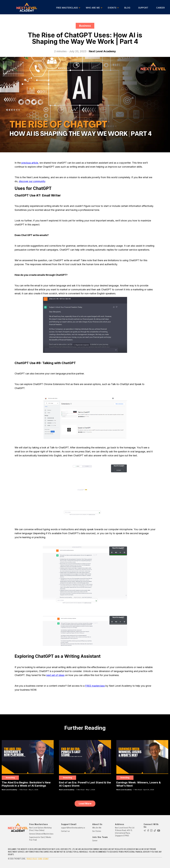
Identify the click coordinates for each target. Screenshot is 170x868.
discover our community (32, 181)
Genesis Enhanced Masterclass (41, 834)
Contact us (65, 831)
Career (95, 841)
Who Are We (97, 828)
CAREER (160, 8)
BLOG (127, 8)
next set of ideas (55, 675)
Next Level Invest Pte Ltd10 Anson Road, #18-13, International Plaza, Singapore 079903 (125, 832)
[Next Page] (85, 804)
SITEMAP (46, 859)
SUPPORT (143, 8)
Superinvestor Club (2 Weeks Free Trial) (40, 839)
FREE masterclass (95, 686)
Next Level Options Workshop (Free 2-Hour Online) (40, 829)
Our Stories (97, 831)
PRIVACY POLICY (32, 859)
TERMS (40, 859)
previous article (30, 163)
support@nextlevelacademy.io (73, 828)
